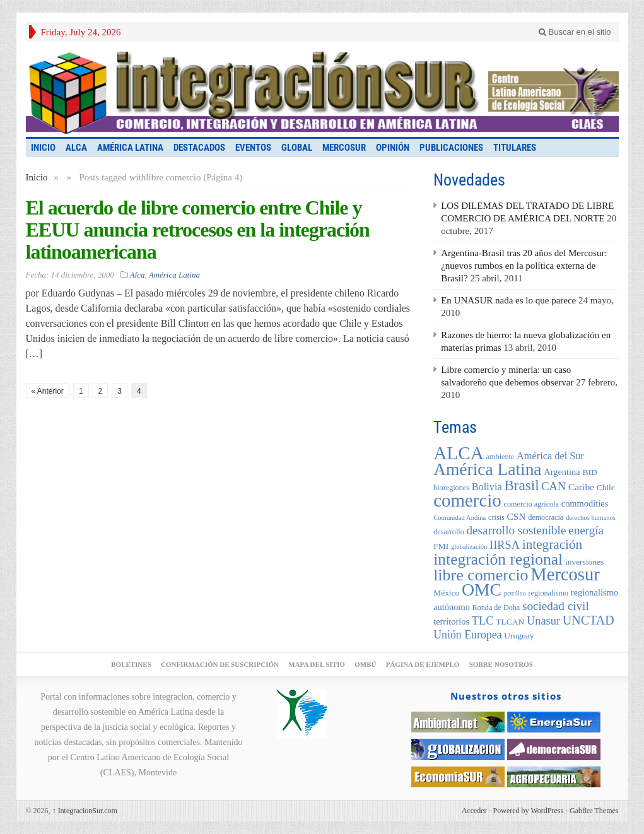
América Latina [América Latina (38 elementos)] (487, 469)
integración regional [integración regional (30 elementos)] (498, 559)
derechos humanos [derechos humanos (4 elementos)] (591, 518)
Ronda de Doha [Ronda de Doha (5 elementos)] (496, 608)
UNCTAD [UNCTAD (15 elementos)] (588, 620)
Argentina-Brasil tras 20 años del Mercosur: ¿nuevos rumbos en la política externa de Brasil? (524, 266)
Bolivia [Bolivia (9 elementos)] (487, 487)
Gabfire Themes (594, 811)
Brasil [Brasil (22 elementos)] (521, 485)
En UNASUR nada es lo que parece (508, 300)
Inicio (37, 177)
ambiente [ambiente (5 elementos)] (501, 457)
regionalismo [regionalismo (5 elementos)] (548, 593)
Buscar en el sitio (575, 32)
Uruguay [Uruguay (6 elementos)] (519, 636)
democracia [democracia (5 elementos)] (546, 517)
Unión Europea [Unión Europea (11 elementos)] (467, 635)
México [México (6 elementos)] (446, 593)
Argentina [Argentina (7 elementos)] (562, 472)
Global (297, 148)
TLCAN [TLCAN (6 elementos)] (510, 622)
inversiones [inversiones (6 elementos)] (584, 562)
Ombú (365, 664)
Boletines (131, 664)
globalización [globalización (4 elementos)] (469, 547)
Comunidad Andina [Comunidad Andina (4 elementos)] (460, 518)
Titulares (515, 148)
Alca (76, 148)
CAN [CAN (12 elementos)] (553, 486)
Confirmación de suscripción (220, 664)
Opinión (393, 148)
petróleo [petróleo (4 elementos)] (515, 593)
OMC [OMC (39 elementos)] (482, 590)
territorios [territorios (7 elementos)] (451, 621)
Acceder (474, 811)
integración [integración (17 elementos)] (552, 544)
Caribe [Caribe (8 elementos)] (581, 487)
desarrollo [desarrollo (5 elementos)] (449, 532)
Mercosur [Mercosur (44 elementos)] (565, 574)
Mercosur (344, 148)
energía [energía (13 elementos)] (586, 530)
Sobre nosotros (501, 664)
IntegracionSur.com (85, 811)
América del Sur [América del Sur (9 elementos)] (550, 456)
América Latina (130, 148)
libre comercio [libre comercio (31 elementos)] (481, 575)
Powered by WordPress (528, 811)
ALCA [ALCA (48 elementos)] (459, 453)
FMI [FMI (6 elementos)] (441, 546)
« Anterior (48, 391)
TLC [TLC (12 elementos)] (483, 621)
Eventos (253, 148)
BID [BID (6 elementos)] (589, 472)
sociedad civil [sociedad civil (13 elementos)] (556, 606)
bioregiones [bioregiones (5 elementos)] (451, 488)
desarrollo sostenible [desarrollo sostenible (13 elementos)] (517, 530)
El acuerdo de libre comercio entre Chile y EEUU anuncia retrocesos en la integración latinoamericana (198, 230)
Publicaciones (451, 148)
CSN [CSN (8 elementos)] (517, 516)
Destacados (199, 148)
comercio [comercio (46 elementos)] (467, 500)
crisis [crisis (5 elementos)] (496, 517)
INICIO (43, 148)
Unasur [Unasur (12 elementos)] (543, 621)
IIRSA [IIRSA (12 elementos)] (505, 545)
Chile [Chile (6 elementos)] (606, 487)
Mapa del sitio (317, 664)
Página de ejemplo (423, 664)
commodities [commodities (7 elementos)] (585, 503)
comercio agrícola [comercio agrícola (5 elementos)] (531, 504)
